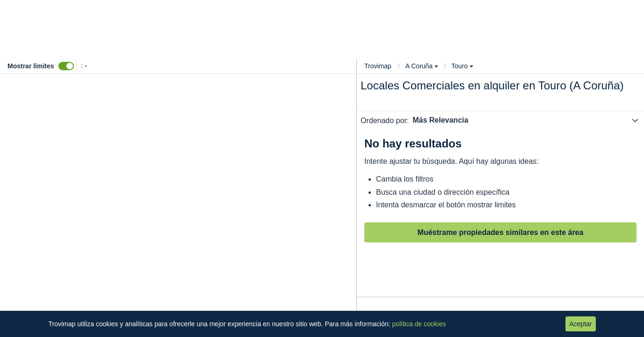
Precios (373, 14)
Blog (489, 14)
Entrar (585, 15)
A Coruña (422, 66)
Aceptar (580, 324)
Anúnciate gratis (534, 14)
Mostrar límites (31, 66)
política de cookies (419, 324)
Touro (462, 66)
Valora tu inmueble (433, 14)
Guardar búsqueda (598, 44)
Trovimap (378, 66)
